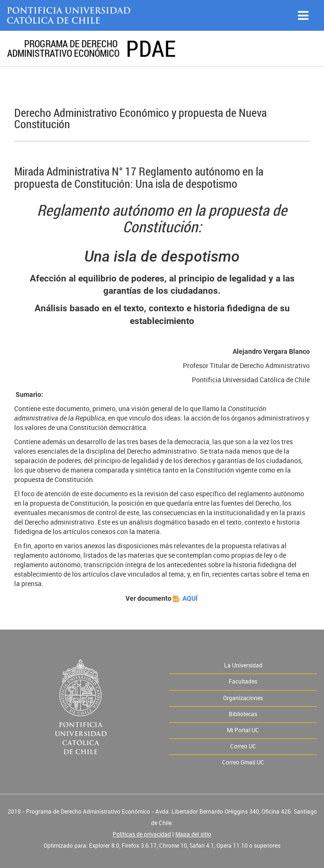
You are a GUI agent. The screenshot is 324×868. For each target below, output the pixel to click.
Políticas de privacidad (142, 834)
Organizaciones (243, 698)
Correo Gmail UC (243, 763)
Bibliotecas (243, 714)
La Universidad (243, 666)
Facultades (243, 682)
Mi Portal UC (243, 730)
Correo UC (243, 746)
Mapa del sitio (193, 834)
